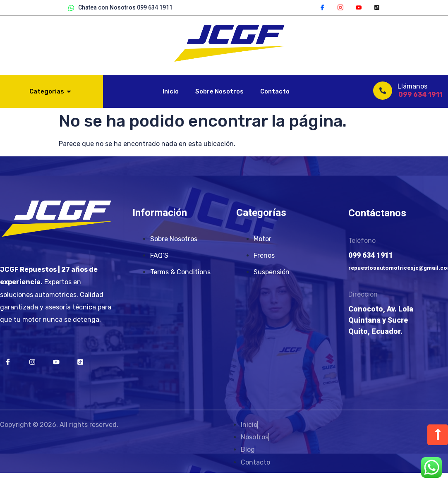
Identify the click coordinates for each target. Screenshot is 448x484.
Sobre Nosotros (219, 91)
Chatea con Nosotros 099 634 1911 (120, 8)
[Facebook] (322, 7)
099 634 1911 (420, 95)
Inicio (171, 91)
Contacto (275, 91)
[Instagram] (340, 7)
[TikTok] (377, 7)
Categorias (50, 91)
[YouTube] (359, 7)
